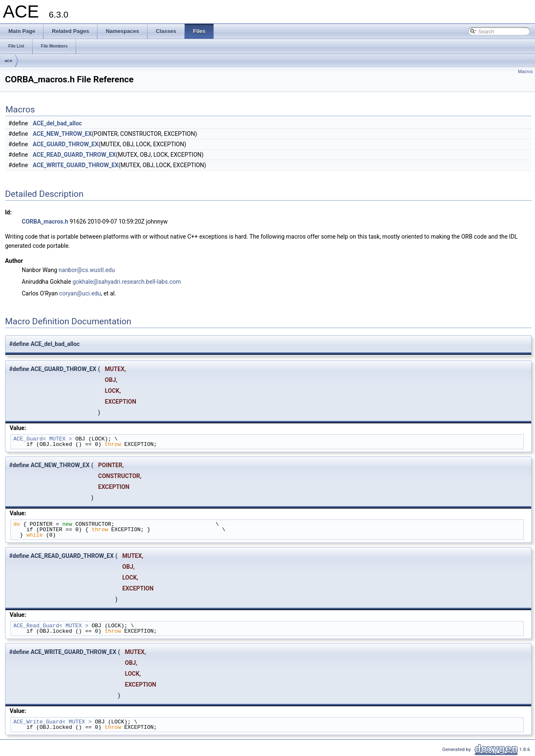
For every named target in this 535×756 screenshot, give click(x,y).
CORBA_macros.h (45, 221)
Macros (525, 72)
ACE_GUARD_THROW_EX (65, 144)
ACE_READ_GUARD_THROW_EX (74, 155)
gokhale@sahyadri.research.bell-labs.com (127, 282)
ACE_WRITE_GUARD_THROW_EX (75, 165)
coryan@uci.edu (80, 293)
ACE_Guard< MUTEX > (43, 439)
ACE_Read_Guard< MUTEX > (51, 626)
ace (8, 61)
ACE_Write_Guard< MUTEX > (52, 722)
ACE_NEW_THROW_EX (62, 134)
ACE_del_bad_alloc (57, 123)
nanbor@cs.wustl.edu (87, 270)
